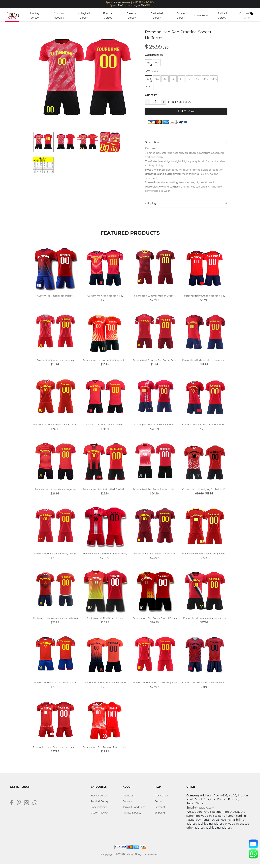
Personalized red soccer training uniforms (105, 362)
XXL (206, 79)
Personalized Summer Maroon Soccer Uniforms (155, 297)
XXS (157, 79)
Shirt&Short (201, 15)
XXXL (214, 79)
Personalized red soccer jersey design (55, 556)
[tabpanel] (84, 79)
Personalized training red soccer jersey (155, 686)
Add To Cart (186, 111)
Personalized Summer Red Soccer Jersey (155, 362)
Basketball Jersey (157, 15)
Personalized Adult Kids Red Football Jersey (105, 491)
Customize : (155, 55)
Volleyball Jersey (84, 15)
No (150, 64)
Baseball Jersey (132, 15)
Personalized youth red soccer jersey (205, 297)
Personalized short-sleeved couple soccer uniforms (205, 556)
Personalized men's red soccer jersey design (55, 751)
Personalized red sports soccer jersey (55, 491)
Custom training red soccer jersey (55, 362)
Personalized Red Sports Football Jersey (155, 621)
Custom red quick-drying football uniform (205, 491)
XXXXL (149, 86)
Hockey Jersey (35, 15)
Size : (151, 71)
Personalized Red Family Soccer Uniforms (55, 426)
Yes (157, 63)
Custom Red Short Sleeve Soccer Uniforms (205, 686)
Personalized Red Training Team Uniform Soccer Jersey (105, 751)
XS (165, 79)
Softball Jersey (222, 15)
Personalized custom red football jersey (105, 556)
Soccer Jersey (181, 15)
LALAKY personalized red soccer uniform (155, 426)
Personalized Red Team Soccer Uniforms (155, 491)
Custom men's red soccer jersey (105, 297)
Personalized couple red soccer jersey (55, 686)
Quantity (151, 95)
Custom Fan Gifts (247, 15)
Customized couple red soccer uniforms (55, 621)
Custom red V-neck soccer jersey (55, 297)
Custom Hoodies (59, 15)
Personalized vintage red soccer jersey (205, 621)
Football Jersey (108, 15)
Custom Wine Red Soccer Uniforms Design (155, 556)
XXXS (149, 80)
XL (197, 79)
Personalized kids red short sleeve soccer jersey (205, 362)
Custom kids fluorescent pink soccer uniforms (105, 686)
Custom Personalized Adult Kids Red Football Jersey (205, 426)
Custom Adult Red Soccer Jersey (105, 621)
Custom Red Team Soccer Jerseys (105, 426)
